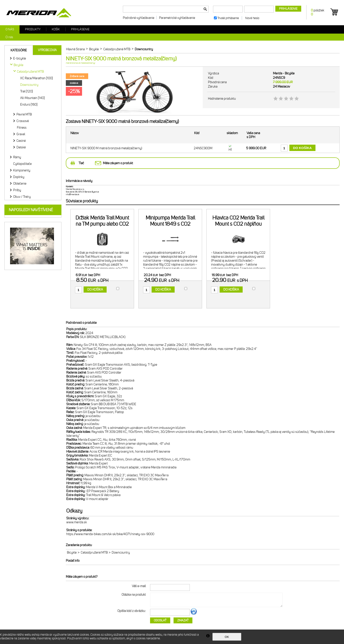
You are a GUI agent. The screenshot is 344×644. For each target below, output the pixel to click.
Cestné (21, 141)
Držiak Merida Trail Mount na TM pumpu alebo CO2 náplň (102, 224)
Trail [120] (27, 91)
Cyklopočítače (22, 164)
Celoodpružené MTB (94, 552)
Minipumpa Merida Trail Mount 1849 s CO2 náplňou (170, 224)
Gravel (21, 134)
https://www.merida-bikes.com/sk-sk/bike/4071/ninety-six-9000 (110, 534)
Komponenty (22, 170)
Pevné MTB (24, 114)
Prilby (17, 190)
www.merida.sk (77, 522)
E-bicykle (20, 58)
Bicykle (72, 552)
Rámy (17, 157)
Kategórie (19, 50)
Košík (56, 29)
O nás (10, 29)
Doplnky (19, 177)
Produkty (33, 29)
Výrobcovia (47, 50)
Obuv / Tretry (22, 197)
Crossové (23, 121)
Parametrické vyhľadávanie (177, 18)
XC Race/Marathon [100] (37, 78)
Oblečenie (20, 183)
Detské (21, 147)
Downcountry (29, 85)
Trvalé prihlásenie (228, 18)
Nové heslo (252, 18)
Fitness (22, 128)
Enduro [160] (29, 104)
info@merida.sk (73, 194)
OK (227, 637)
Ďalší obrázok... (194, 614)
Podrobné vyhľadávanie (139, 18)
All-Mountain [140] (32, 98)
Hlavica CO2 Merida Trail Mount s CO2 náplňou (238, 221)
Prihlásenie (80, 29)
